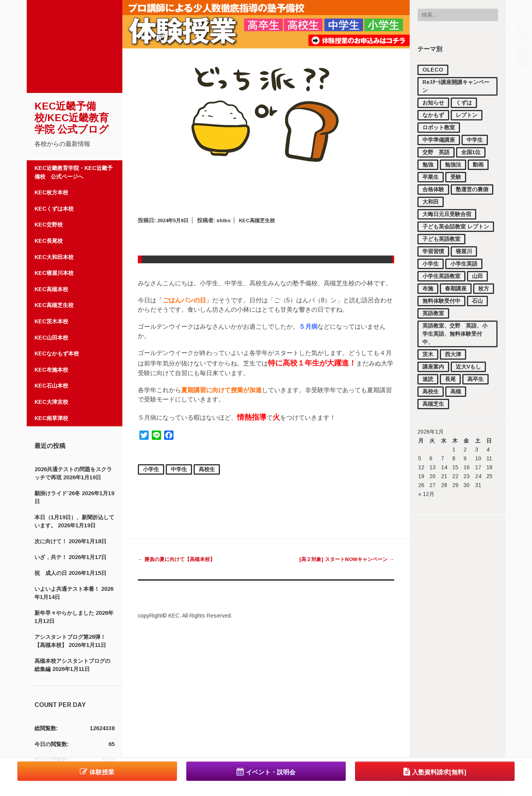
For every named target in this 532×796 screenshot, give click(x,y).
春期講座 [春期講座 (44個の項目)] (456, 288)
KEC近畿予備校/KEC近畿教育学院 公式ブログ (72, 118)
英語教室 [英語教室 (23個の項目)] (433, 313)
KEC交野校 (49, 225)
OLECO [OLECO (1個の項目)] (433, 70)
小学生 (151, 469)
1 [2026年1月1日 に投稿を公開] (454, 449)
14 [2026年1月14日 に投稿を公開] (444, 467)
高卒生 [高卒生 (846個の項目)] (475, 379)
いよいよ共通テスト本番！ (67, 589)
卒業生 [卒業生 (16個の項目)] (431, 177)
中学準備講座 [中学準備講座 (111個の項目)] (439, 140)
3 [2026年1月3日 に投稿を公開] (477, 449)
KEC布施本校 (51, 370)
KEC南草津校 (51, 418)
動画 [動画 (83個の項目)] (478, 165)
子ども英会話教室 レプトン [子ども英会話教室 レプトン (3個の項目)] (456, 226)
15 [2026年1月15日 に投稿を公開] (455, 467)
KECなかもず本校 (57, 353)
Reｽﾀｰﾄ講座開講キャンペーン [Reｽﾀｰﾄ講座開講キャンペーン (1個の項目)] (456, 86)
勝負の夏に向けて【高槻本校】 (179, 559)
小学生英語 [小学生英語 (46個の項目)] (464, 264)
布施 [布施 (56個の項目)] (428, 288)
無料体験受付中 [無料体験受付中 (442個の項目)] (441, 301)
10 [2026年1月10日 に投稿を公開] (478, 458)
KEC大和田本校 (54, 257)
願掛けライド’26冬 (57, 493)
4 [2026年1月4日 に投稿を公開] (488, 449)
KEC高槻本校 (51, 289)
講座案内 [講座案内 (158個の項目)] (433, 367)
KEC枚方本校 (51, 192)
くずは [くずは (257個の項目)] (464, 103)
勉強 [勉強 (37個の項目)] (428, 165)
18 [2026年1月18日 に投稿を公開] (489, 467)
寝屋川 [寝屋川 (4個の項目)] (464, 251)
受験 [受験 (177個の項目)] (456, 177)
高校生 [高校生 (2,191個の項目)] (431, 391)
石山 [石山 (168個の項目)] (477, 301)
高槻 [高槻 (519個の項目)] (456, 391)
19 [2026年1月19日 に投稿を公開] (421, 476)
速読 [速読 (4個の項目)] (428, 379)
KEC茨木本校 (51, 321)
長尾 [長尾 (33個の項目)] (450, 379)
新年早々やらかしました (64, 613)
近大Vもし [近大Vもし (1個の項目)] (468, 367)
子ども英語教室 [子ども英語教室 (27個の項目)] (441, 239)
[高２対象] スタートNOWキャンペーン (343, 559)
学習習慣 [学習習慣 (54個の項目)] (433, 251)
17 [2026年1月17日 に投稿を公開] (478, 467)
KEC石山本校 (51, 386)
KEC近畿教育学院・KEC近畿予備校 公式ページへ (74, 172)
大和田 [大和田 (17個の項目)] (431, 202)
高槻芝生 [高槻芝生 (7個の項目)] (433, 404)
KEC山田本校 (51, 338)
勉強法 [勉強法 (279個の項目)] (453, 165)
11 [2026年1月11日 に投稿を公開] (489, 458)
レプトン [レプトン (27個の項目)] (467, 115)
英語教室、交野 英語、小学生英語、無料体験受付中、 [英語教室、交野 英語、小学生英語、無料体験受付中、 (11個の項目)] (455, 334)
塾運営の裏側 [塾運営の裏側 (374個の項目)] (472, 189)
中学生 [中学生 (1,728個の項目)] (475, 140)
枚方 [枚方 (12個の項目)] (484, 288)
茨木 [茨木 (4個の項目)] (428, 354)
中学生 (179, 469)
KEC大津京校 (51, 402)
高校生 (207, 469)
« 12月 (426, 494)
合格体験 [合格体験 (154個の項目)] (433, 189)
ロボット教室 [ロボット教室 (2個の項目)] (439, 127)
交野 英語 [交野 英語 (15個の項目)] (436, 152)
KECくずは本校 (54, 209)
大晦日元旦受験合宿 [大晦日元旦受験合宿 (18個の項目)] (447, 214)
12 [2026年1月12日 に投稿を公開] (421, 467)
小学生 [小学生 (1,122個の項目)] (431, 264)
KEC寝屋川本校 (54, 273)
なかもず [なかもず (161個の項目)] (433, 115)
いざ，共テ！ (51, 557)
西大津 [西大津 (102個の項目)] (453, 354)
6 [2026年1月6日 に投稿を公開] (431, 458)
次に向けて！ (51, 541)
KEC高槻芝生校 (54, 305)
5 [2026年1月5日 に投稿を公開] (420, 458)
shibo (228, 220)
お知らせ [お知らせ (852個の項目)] (433, 103)
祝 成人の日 (51, 573)
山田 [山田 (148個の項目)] (477, 276)
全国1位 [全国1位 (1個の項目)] (471, 152)
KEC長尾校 (49, 241)
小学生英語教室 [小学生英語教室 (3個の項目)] (441, 276)
